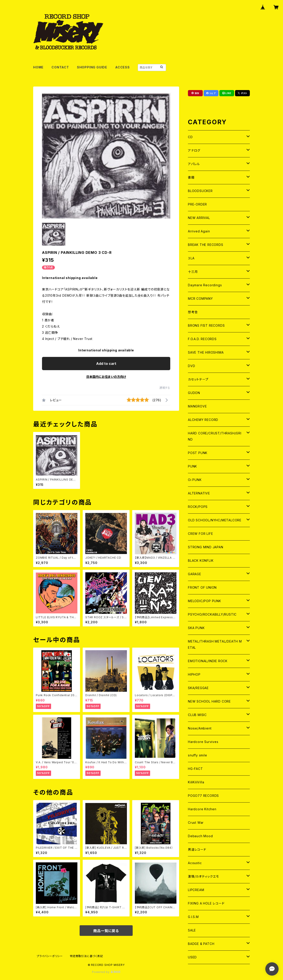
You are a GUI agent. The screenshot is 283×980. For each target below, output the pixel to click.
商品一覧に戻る (106, 931)
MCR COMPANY (200, 299)
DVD (191, 366)
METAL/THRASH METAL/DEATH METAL (215, 644)
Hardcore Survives (203, 742)
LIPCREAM (196, 890)
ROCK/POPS (198, 507)
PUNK (192, 466)
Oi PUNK (195, 480)
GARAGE (195, 574)
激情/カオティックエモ (204, 876)
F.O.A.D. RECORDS (202, 339)
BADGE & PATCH (201, 944)
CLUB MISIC (197, 715)
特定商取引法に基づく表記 (86, 956)
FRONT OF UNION (202, 587)
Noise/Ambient (200, 728)
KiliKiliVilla (196, 782)
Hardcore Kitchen (202, 809)
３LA (191, 258)
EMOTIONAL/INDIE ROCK (208, 661)
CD (190, 137)
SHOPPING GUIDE (92, 67)
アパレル (194, 164)
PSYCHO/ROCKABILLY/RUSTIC (212, 614)
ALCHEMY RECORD (203, 420)
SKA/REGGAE (198, 688)
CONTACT (60, 67)
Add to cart (106, 364)
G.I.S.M (193, 917)
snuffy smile (198, 755)
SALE (192, 930)
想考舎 (193, 312)
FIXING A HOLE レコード (206, 903)
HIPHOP (194, 674)
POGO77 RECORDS (203, 796)
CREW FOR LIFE (200, 534)
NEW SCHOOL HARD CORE (209, 701)
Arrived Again (199, 231)
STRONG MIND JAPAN (206, 547)
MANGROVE (197, 406)
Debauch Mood (200, 836)
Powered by (106, 972)
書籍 (191, 177)
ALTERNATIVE (199, 493)
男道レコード (197, 849)
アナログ (194, 150)
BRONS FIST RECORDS (206, 325)
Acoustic (195, 863)
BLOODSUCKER (200, 191)
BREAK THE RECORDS (206, 245)
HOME (38, 67)
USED (192, 957)
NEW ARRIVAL (199, 218)
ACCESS (122, 67)
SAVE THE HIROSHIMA (206, 352)
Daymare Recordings (205, 285)
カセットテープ (198, 379)
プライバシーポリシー (50, 956)
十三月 (193, 272)
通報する (165, 388)
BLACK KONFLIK (201, 561)
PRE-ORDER (197, 204)
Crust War (196, 823)
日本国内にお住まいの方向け (106, 377)
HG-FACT (195, 769)
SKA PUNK (196, 628)
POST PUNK (198, 453)
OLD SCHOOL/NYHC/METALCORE (215, 520)
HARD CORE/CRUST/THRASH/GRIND (215, 436)
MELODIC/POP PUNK (205, 601)
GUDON (194, 393)
